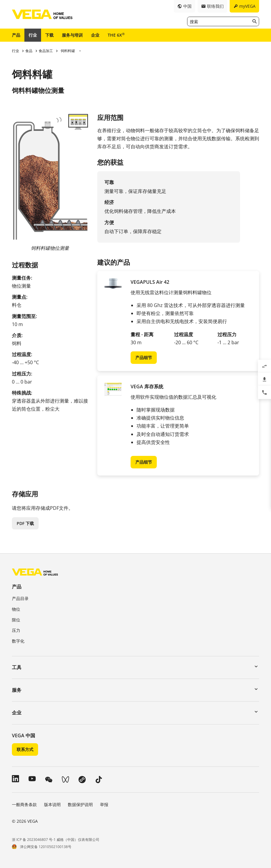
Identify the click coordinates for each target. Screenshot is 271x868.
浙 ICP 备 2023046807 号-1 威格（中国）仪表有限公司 (56, 840)
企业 (95, 35)
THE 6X (116, 35)
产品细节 (144, 357)
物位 (16, 609)
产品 (16, 35)
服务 (17, 690)
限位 (16, 620)
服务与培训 (72, 35)
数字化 (18, 641)
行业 (33, 35)
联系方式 (25, 749)
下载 (49, 35)
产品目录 (20, 598)
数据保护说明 (80, 804)
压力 (16, 630)
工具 (17, 667)
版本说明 (52, 804)
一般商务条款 (24, 804)
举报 (104, 804)
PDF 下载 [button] (25, 523)
